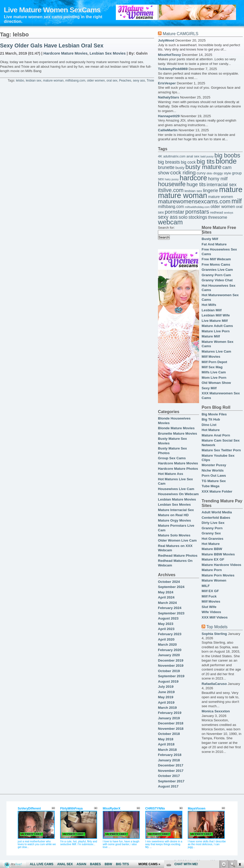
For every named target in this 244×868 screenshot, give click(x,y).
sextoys (229, 213)
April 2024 (166, 597)
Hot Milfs (209, 305)
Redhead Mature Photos (178, 556)
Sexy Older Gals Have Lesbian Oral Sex (52, 46)
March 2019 (167, 708)
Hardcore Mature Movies (65, 53)
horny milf (218, 179)
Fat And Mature (214, 244)
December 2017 (171, 765)
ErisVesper (167, 83)
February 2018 (170, 755)
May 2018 (166, 739)
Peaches (125, 81)
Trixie (150, 81)
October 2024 (169, 582)
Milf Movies (211, 357)
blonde (226, 161)
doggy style (222, 173)
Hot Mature (211, 430)
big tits (206, 161)
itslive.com (171, 190)
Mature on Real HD (173, 515)
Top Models (217, 627)
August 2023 (168, 618)
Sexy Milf (209, 388)
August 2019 (168, 681)
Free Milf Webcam (216, 259)
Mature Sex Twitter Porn (221, 450)
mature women (220, 197)
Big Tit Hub (211, 419)
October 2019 (169, 671)
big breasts (169, 162)
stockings (198, 217)
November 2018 (171, 729)
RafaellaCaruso (214, 684)
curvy (201, 173)
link (240, 788)
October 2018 (169, 734)
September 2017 (171, 781)
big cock (188, 162)
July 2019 (166, 687)
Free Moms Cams (216, 265)
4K (160, 156)
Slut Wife (209, 607)
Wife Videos (211, 612)
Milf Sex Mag (212, 367)
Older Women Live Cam (177, 540)
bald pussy (207, 156)
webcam (170, 222)
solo (183, 217)
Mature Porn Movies (218, 575)
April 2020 (166, 639)
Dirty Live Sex (213, 523)
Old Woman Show (216, 383)
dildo (209, 173)
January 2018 (169, 760)
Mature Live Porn (216, 331)
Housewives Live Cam (176, 489)
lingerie (210, 190)
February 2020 (170, 650)
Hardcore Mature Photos (178, 469)
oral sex (112, 81)
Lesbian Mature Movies (177, 499)
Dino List (209, 425)
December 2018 (171, 723)
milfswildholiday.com (197, 207)
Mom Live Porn (214, 378)
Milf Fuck (209, 596)
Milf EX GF (210, 591)
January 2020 (169, 655)
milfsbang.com (75, 81)
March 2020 (167, 645)
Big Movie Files (214, 414)
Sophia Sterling (214, 634)
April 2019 (166, 702)
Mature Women (214, 580)
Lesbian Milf (212, 310)
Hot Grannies (212, 539)
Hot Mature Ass (171, 474)
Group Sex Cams (172, 458)
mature (231, 189)
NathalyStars (168, 97)
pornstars (197, 212)
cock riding (183, 172)
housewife (172, 184)
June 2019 (166, 692)
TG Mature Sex (214, 481)
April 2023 (166, 629)
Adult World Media (217, 512)
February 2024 (170, 608)
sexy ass (139, 81)
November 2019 (171, 666)
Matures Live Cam (216, 351)
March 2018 (167, 750)
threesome (218, 217)
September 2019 (171, 676)
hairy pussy (172, 179)
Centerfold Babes (216, 518)
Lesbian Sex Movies (108, 53)
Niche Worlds (213, 470)
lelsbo (20, 81)
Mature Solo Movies (174, 535)
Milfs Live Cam (214, 372)
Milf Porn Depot (214, 362)
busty (180, 168)
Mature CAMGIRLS (180, 34)
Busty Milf (210, 239)
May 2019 (166, 697)
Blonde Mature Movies (176, 428)
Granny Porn (212, 528)
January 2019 (169, 718)
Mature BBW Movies (218, 554)
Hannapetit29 (169, 116)
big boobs (227, 155)
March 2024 (167, 603)
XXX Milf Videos (215, 617)
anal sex (193, 156)
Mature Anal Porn (216, 435)
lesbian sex (33, 81)
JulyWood (166, 40)
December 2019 (171, 660)
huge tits (196, 184)
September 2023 (171, 613)
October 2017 (169, 776)
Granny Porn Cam (216, 275)
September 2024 (171, 587)
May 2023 (166, 624)
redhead (217, 212)
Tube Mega (210, 486)
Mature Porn (212, 570)
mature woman (53, 81)
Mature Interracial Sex (176, 510)
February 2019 (170, 713)
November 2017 (171, 771)
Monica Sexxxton (216, 711)
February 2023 (170, 634)
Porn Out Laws (214, 476)
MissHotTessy (169, 55)
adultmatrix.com (174, 156)
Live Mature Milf (215, 321)
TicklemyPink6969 (173, 69)
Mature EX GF (213, 559)
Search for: (166, 228)
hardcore (193, 178)
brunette (166, 167)
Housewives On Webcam (178, 494)
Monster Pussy (214, 465)
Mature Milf (211, 336)
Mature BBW (212, 549)
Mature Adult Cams (217, 326)
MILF (206, 586)
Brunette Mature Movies (177, 433)
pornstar (175, 212)
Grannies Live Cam (217, 270)
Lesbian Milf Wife (216, 315)
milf (237, 201)
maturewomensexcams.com (194, 201)
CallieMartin (168, 130)
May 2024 (166, 592)
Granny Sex (211, 533)
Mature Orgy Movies (174, 520)
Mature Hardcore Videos (221, 565)
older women (96, 81)
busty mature (203, 167)
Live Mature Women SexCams (52, 10)
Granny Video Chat (217, 280)
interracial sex (222, 184)
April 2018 (166, 744)
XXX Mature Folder (217, 491)
